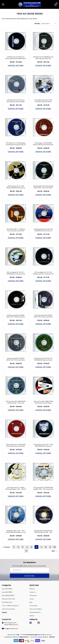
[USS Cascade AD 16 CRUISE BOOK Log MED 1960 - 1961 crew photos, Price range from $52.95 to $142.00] (43, 472)
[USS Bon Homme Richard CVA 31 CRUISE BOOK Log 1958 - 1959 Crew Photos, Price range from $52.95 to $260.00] (43, 515)
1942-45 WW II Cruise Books (10, 606)
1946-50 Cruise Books (8, 609)
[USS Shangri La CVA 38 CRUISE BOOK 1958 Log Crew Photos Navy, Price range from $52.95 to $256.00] (43, 127)
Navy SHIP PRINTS (7, 589)
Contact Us (33, 592)
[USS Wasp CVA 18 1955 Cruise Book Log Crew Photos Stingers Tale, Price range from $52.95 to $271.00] (16, 84)
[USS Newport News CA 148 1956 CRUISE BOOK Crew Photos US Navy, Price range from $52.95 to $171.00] (43, 213)
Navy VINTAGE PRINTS (8, 595)
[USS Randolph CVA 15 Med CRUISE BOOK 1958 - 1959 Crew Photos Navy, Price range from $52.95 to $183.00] (43, 170)
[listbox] (49, 24)
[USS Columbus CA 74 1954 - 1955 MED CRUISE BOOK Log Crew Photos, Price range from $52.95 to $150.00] (43, 429)
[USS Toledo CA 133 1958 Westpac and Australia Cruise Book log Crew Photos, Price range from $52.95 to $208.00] (16, 127)
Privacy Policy (33, 606)
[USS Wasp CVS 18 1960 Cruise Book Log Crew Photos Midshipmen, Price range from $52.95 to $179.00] (16, 41)
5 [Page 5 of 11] (31, 547)
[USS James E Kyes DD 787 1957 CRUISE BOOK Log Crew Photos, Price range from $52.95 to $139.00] (43, 343)
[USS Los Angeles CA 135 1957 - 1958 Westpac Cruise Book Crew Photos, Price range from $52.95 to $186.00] (16, 256)
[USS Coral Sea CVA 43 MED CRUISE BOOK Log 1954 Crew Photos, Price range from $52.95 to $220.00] (43, 386)
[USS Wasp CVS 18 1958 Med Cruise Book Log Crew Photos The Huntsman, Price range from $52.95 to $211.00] (43, 41)
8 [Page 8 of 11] (46, 547)
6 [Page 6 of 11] (36, 547)
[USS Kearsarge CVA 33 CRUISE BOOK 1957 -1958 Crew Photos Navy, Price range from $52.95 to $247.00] (16, 300)
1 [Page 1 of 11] (14, 547)
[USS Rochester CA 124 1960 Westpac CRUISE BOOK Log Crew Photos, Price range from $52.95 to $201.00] (16, 170)
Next (54, 551)
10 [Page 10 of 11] (54, 547)
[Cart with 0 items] (56, 4)
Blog (31, 602)
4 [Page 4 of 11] (27, 547)
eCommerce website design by (39, 637)
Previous (6, 547)
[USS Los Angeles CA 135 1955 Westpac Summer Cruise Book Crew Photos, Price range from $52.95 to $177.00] (43, 256)
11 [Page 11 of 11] (26, 551)
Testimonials (33, 595)
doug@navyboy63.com (11, 628)
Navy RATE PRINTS (7, 592)
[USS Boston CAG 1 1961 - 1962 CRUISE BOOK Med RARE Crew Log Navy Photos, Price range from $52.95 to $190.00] (16, 515)
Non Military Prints (7, 602)
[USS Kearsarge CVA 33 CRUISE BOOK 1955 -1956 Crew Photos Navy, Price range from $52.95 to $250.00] (43, 300)
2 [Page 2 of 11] (18, 547)
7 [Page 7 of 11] (41, 547)
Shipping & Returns (35, 612)
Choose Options (16, 65)
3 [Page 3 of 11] (23, 547)
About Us (32, 589)
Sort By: (37, 23)
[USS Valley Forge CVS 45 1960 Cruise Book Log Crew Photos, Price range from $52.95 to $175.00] (43, 84)
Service (32, 599)
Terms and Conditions (36, 609)
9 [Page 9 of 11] (50, 547)
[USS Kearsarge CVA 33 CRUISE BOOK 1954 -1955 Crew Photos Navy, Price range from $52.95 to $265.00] (16, 343)
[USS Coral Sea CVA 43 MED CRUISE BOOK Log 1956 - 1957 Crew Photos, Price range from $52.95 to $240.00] (16, 386)
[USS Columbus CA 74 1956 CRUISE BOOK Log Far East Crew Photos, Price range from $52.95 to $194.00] (16, 429)
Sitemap (32, 616)
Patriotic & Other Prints (8, 599)
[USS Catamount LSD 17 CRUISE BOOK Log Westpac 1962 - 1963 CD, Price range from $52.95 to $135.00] (16, 472)
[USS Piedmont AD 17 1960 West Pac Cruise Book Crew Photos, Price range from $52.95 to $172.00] (16, 213)
